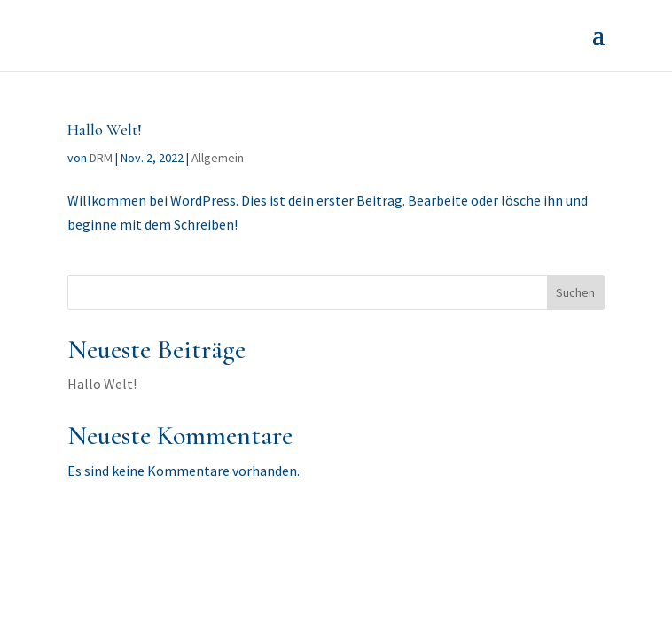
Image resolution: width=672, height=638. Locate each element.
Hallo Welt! (105, 129)
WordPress (468, 560)
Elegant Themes (297, 560)
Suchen (575, 292)
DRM (101, 158)
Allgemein (218, 158)
